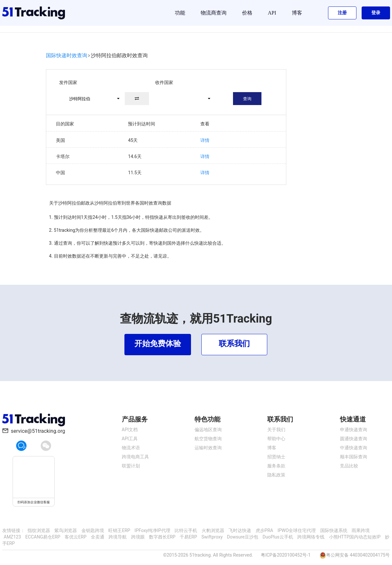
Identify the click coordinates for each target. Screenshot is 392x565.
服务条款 (276, 466)
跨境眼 (138, 537)
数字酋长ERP (162, 537)
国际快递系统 (334, 530)
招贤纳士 (276, 457)
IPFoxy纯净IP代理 (152, 530)
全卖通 (98, 537)
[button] (91, 99)
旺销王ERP (119, 530)
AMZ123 (12, 537)
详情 (205, 140)
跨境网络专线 (311, 537)
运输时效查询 (208, 448)
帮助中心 (276, 439)
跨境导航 (118, 537)
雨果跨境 (361, 530)
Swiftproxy (212, 537)
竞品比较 (349, 466)
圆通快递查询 (354, 439)
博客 (297, 13)
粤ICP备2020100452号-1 (286, 555)
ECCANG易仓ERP (43, 537)
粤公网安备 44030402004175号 (358, 555)
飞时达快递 (240, 530)
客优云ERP (75, 537)
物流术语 (131, 448)
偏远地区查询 (208, 430)
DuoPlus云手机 (278, 537)
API (272, 13)
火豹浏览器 (213, 530)
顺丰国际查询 (354, 457)
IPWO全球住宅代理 (297, 530)
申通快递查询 (354, 430)
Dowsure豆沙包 (243, 537)
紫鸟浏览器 (66, 530)
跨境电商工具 (135, 457)
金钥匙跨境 (93, 530)
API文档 (130, 430)
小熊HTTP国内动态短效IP (355, 537)
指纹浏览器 (39, 530)
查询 (247, 99)
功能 (180, 13)
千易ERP (188, 537)
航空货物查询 (208, 439)
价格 (247, 13)
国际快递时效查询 (67, 55)
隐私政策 (276, 475)
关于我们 (276, 430)
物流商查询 (214, 13)
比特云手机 (186, 530)
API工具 (130, 439)
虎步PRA (265, 530)
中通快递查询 (354, 448)
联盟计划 (131, 466)
